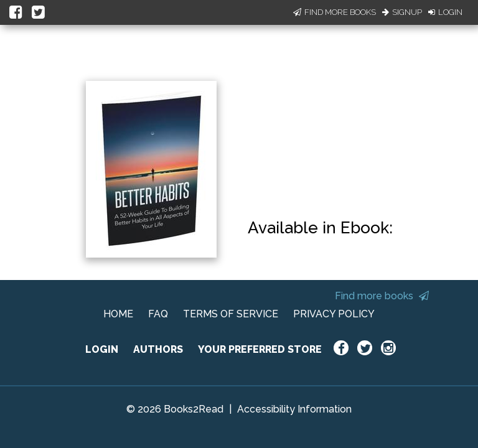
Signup (402, 12)
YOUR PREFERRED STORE (260, 349)
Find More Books (335, 12)
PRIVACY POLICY (334, 314)
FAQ (158, 314)
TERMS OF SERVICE (231, 314)
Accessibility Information (294, 409)
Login (445, 12)
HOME (118, 314)
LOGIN (102, 349)
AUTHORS (158, 349)
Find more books (382, 296)
